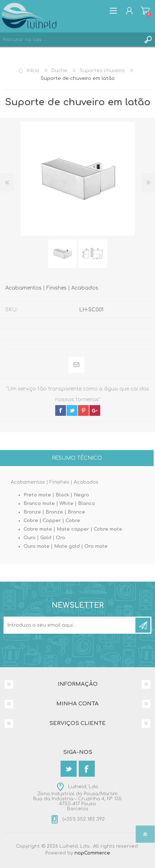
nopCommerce (92, 853)
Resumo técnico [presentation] (77, 458)
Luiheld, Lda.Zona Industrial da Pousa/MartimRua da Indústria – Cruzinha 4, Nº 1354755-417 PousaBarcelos (77, 798)
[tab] (77, 459)
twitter (72, 410)
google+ (95, 410)
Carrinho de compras (145, 11)
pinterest (83, 410)
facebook (61, 410)
